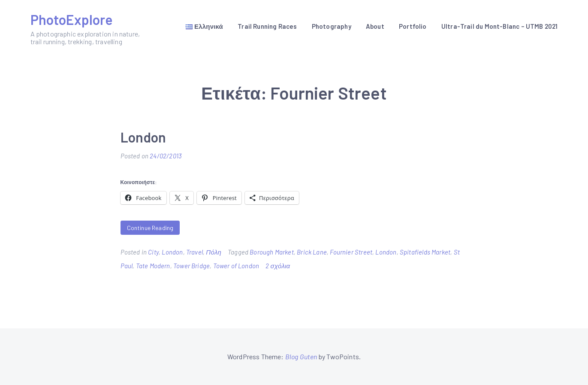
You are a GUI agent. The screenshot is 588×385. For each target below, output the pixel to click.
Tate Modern (153, 266)
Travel (194, 252)
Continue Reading (150, 228)
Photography (332, 26)
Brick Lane (312, 252)
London (143, 137)
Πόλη (214, 252)
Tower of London (236, 266)
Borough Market (272, 252)
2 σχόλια (278, 266)
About (375, 26)
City (153, 252)
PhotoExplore (72, 19)
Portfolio (413, 26)
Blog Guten (301, 356)
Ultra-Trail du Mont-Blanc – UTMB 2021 (500, 26)
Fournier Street (351, 252)
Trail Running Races (267, 26)
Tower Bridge (191, 266)
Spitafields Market (425, 252)
